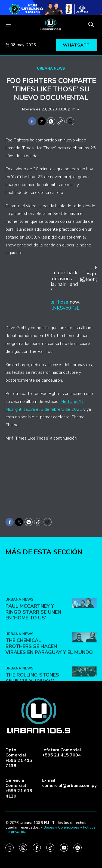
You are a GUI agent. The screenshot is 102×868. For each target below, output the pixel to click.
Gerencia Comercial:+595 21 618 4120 (19, 788)
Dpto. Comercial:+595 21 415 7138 (19, 758)
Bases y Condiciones (61, 827)
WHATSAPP (76, 45)
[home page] (51, 24)
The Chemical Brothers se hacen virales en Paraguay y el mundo (49, 684)
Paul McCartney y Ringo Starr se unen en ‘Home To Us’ (33, 650)
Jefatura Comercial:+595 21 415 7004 (62, 753)
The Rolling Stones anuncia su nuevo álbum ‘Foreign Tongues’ (39, 719)
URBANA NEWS (51, 69)
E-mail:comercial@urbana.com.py (69, 783)
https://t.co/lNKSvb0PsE (53, 308)
